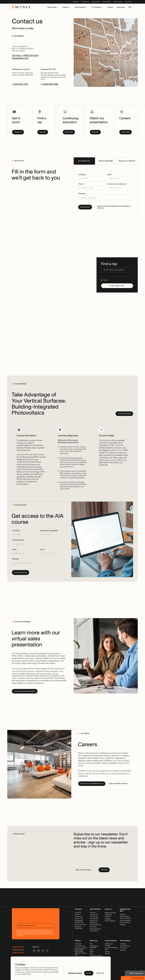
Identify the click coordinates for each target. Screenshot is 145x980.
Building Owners (125, 946)
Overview (93, 912)
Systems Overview (110, 913)
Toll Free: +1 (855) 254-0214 (25, 56)
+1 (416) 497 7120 (18, 953)
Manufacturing (118, 2)
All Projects (78, 944)
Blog (91, 950)
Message (82, 194)
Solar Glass (93, 927)
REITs (107, 950)
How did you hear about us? (117, 184)
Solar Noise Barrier (96, 929)
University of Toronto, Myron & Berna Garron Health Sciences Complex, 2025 (81, 951)
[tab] (84, 161)
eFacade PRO (94, 917)
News (92, 954)
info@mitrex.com (20, 58)
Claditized (108, 919)
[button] (120, 188)
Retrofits (107, 954)
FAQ (91, 944)
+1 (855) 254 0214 (18, 950)
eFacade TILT (94, 921)
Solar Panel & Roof (95, 925)
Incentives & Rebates (96, 956)
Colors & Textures (125, 923)
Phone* (81, 184)
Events (92, 952)
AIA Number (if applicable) (49, 531)
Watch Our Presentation (79, 928)
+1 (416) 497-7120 (20, 84)
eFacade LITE (94, 915)
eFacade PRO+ (94, 919)
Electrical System (110, 921)
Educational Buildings (111, 948)
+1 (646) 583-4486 (49, 84)
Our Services (85, 2)
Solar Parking (94, 931)
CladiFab (108, 917)
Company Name (18, 540)
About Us (76, 2)
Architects (123, 944)
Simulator (123, 925)
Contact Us (128, 2)
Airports (107, 952)
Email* (109, 175)
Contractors (124, 948)
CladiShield (108, 915)
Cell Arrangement (125, 921)
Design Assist (96, 2)
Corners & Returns (125, 918)
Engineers (123, 950)
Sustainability (107, 2)
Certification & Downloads (94, 947)
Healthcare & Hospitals (109, 945)
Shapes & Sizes (125, 916)
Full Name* (82, 175)
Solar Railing (94, 923)
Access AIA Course (81, 925)
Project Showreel (80, 946)
